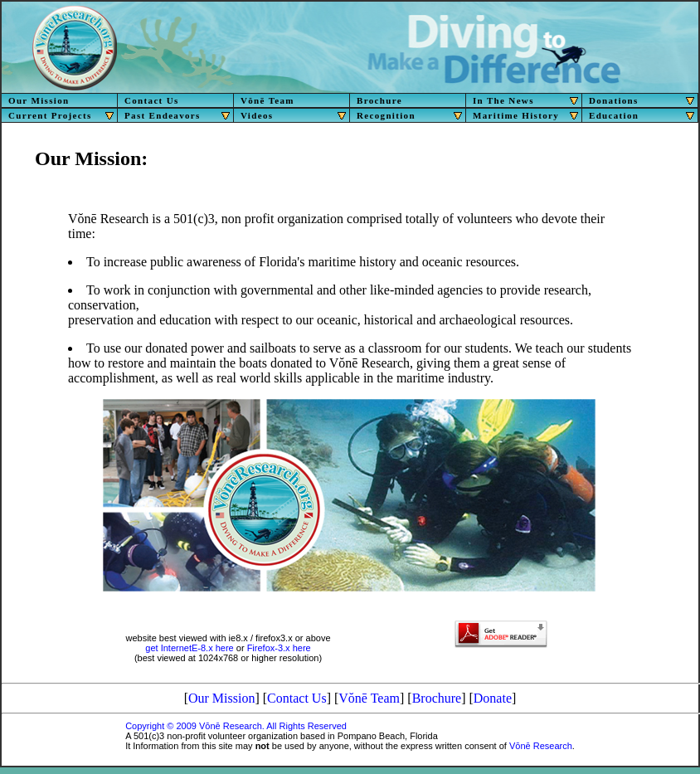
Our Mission (39, 100)
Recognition (411, 115)
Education (644, 115)
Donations (644, 100)
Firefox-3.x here (279, 648)
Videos (295, 115)
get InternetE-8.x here (189, 648)
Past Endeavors (179, 115)
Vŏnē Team (267, 100)
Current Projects (63, 115)
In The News (527, 100)
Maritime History (527, 115)
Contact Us (152, 100)
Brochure (379, 100)
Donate (493, 698)
